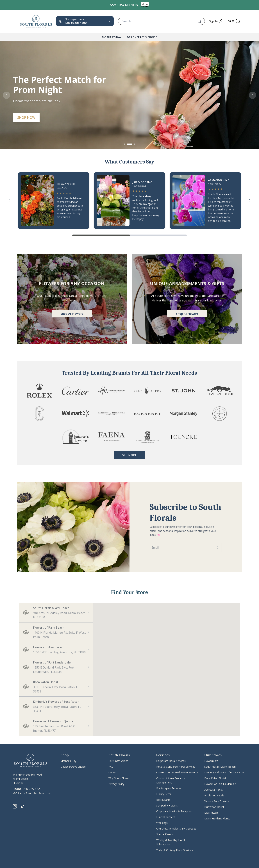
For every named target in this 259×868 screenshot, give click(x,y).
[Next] (250, 200)
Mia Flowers (211, 813)
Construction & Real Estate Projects (177, 772)
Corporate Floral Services (171, 761)
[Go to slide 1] (124, 144)
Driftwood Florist (214, 807)
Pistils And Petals (214, 795)
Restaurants (163, 800)
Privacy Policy (116, 784)
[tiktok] (23, 806)
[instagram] (15, 806)
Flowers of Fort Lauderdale (220, 784)
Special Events (165, 834)
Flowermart (211, 761)
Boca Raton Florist (215, 778)
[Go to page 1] (101, 235)
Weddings (162, 823)
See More (129, 455)
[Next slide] (253, 95)
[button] (56, 613)
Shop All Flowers (72, 314)
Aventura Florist (213, 790)
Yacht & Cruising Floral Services (175, 850)
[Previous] (9, 200)
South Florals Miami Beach (220, 767)
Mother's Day (112, 37)
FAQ (111, 767)
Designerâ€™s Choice (142, 37)
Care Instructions (118, 761)
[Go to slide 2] (129, 144)
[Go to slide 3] (135, 144)
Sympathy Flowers (167, 805)
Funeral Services (166, 817)
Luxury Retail (164, 794)
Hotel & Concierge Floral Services (176, 767)
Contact (113, 772)
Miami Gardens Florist (217, 818)
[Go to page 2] (158, 235)
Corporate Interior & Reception (174, 811)
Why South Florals (119, 778)
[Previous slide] (6, 95)
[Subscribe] (218, 547)
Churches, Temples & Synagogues (176, 829)
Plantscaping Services (169, 788)
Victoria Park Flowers (217, 801)
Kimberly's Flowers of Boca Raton (224, 772)
